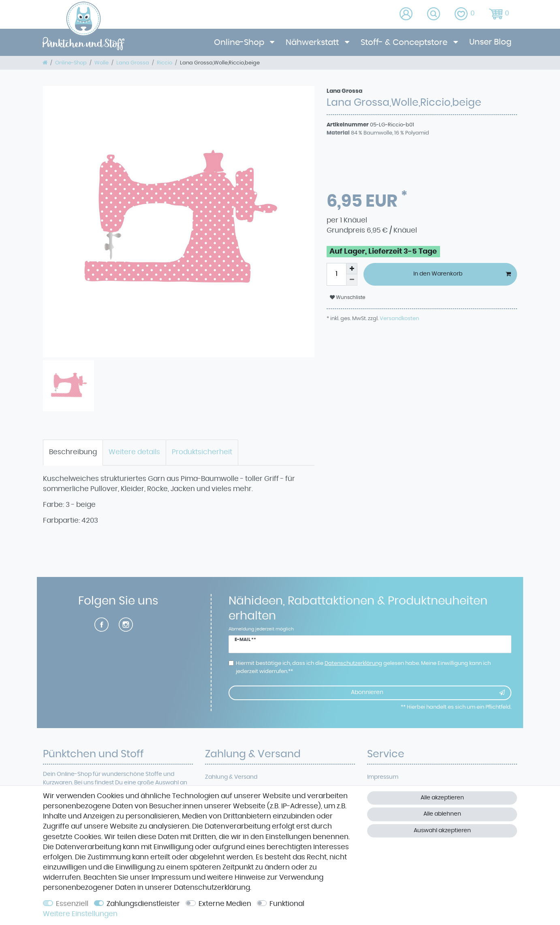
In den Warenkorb (462, 274)
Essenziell (72, 904)
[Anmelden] (407, 14)
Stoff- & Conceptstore (405, 43)
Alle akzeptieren (442, 798)
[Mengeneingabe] (336, 274)
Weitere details (134, 452)
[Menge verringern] (352, 280)
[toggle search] (434, 14)
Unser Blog (490, 42)
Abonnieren (428, 693)
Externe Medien (225, 904)
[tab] (73, 453)
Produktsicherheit (202, 452)
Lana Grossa (133, 63)
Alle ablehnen (442, 814)
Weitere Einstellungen (80, 914)
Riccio (165, 63)
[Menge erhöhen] (352, 269)
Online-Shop (240, 43)
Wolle (102, 63)
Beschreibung (73, 452)
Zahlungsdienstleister (143, 904)
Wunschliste (347, 297)
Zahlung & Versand (231, 777)
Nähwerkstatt (313, 43)
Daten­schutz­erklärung (212, 888)
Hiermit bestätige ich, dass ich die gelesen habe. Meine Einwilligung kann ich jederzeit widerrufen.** (363, 667)
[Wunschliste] (465, 14)
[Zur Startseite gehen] (45, 63)
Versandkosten (399, 318)
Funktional (287, 904)
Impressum (383, 777)
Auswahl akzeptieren (442, 831)
